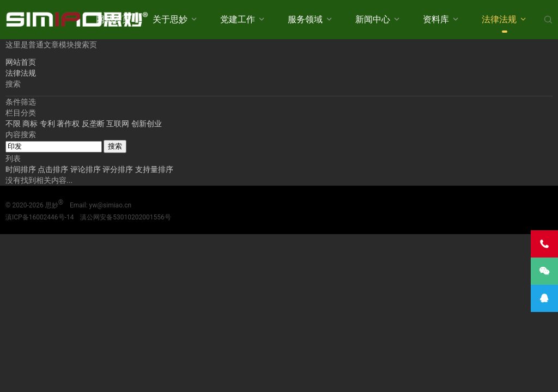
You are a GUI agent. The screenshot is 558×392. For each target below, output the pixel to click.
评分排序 (119, 169)
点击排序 (54, 169)
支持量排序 (154, 169)
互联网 (118, 124)
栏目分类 (21, 113)
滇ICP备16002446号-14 (40, 217)
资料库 (436, 19)
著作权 (68, 124)
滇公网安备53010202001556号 (125, 217)
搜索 (115, 146)
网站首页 (113, 19)
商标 (30, 124)
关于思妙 (170, 19)
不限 (13, 124)
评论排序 (86, 169)
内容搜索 (21, 134)
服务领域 (305, 19)
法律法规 (499, 19)
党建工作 (238, 19)
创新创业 (147, 124)
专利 (47, 124)
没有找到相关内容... (39, 180)
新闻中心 (373, 19)
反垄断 (93, 124)
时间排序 (22, 169)
